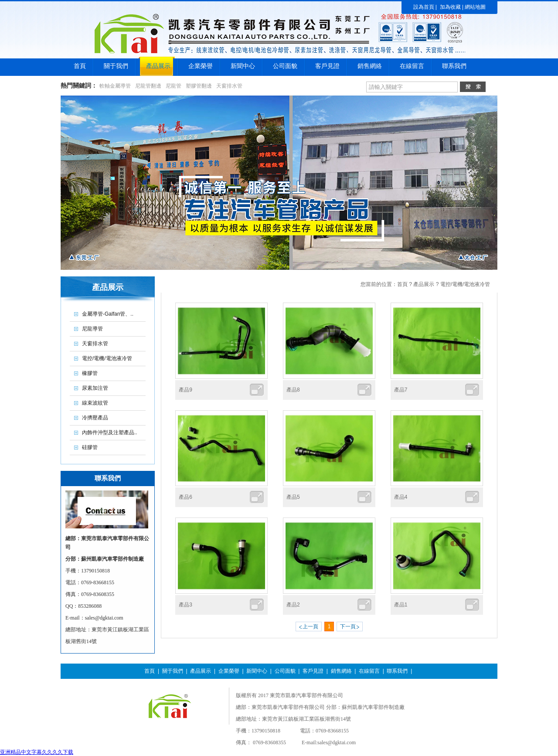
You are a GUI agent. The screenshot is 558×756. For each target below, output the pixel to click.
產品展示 (424, 284)
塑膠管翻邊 (199, 86)
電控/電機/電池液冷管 (465, 284)
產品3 (185, 605)
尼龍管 (174, 86)
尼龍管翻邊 (148, 86)
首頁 (402, 284)
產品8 (293, 390)
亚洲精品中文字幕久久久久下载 (37, 752)
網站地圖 (475, 7)
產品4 (401, 497)
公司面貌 (285, 671)
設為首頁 (424, 7)
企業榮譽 (229, 671)
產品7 (401, 390)
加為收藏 (450, 7)
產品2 (293, 605)
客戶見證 (313, 671)
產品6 (185, 497)
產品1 (401, 605)
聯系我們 (397, 671)
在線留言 (369, 671)
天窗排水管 (229, 86)
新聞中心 (257, 671)
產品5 (293, 497)
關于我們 (173, 671)
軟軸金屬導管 (115, 86)
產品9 (185, 390)
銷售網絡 (341, 671)
